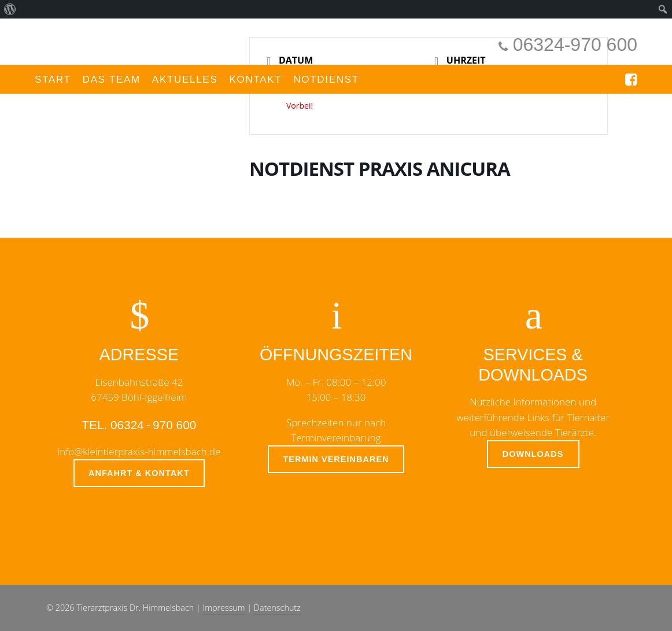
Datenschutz (277, 608)
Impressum (224, 608)
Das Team (112, 80)
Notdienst (326, 80)
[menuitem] (10, 9)
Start (53, 80)
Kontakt (255, 80)
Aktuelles (185, 80)
